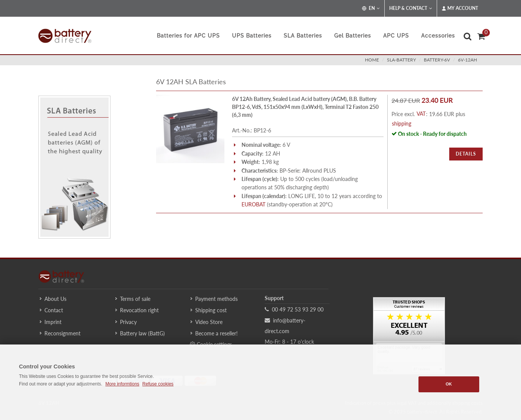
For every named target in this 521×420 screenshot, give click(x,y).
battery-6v (437, 60)
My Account (460, 8)
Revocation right (139, 310)
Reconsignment (62, 333)
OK (449, 384)
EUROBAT (253, 204)
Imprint (53, 322)
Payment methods (216, 299)
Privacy (128, 322)
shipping (402, 123)
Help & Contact (411, 8)
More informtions (122, 384)
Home (372, 60)
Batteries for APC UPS (188, 36)
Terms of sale (135, 299)
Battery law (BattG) (142, 333)
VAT (421, 114)
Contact (54, 310)
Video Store (209, 322)
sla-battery (401, 60)
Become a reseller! (216, 333)
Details (466, 154)
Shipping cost (211, 310)
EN (371, 8)
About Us (55, 299)
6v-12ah (467, 60)
